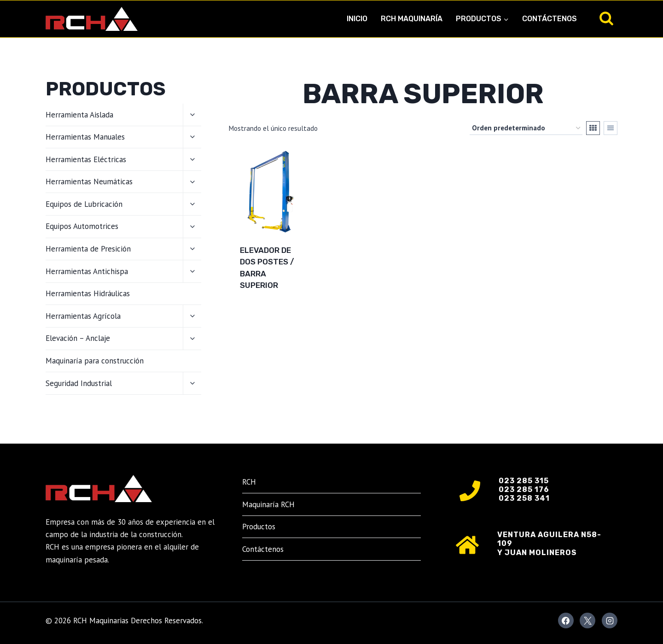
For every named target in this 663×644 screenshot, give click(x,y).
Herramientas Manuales (85, 137)
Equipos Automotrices (82, 226)
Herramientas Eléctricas (86, 159)
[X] (587, 621)
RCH (249, 482)
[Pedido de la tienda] (526, 128)
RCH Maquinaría (412, 19)
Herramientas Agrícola (83, 316)
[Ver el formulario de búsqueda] (606, 19)
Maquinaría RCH (268, 504)
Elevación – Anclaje (78, 338)
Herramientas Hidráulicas (88, 293)
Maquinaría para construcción (95, 361)
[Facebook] (566, 621)
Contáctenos (550, 19)
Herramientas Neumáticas (89, 181)
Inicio (357, 19)
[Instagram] (610, 621)
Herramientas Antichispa (87, 271)
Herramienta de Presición (88, 249)
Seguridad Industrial (79, 383)
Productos (259, 527)
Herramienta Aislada (79, 115)
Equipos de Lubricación (84, 204)
